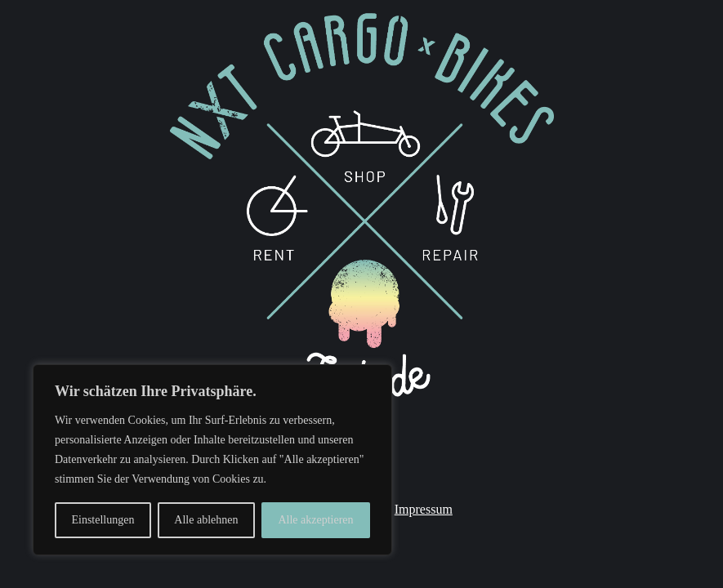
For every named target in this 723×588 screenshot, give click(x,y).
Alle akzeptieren (315, 520)
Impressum (424, 509)
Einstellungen (103, 520)
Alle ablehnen (206, 520)
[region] (212, 460)
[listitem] (366, 324)
